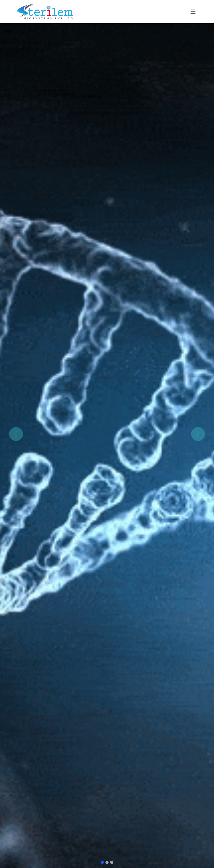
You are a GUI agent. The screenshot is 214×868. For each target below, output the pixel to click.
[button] (16, 434)
